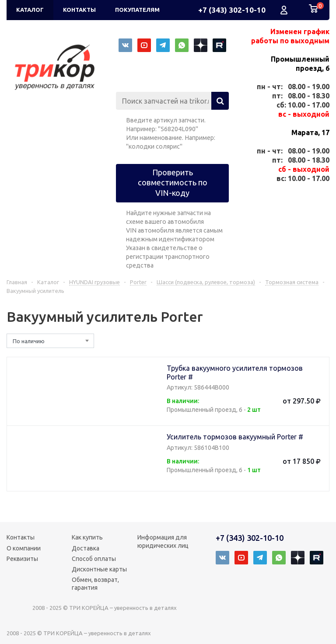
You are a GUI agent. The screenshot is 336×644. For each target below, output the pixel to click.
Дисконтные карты (99, 569)
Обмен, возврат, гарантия (95, 584)
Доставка (86, 548)
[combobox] (50, 341)
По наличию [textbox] (29, 341)
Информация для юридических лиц (163, 541)
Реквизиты (22, 559)
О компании (24, 548)
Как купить (87, 537)
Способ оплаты (94, 559)
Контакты (21, 537)
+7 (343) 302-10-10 (232, 10)
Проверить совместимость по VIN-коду (173, 183)
